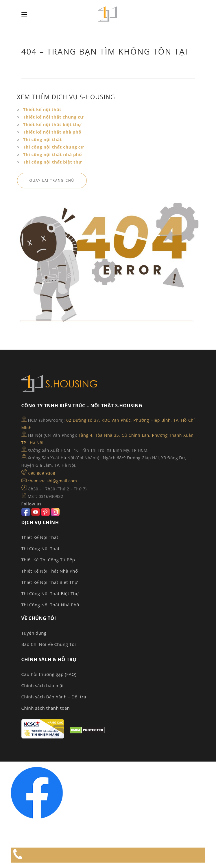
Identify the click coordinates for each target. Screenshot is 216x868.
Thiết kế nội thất (42, 109)
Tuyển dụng (34, 633)
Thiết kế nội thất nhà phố (52, 132)
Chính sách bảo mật (43, 685)
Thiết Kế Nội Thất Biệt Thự (50, 582)
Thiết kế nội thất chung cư (53, 117)
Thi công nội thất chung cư (54, 147)
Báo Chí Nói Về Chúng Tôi (49, 644)
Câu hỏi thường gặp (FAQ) (49, 674)
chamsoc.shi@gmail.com (52, 481)
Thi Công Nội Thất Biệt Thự (50, 593)
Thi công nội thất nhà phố (53, 154)
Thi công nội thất (43, 139)
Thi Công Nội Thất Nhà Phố (50, 605)
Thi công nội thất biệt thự (53, 162)
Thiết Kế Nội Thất (40, 537)
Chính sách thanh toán (46, 708)
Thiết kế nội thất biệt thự (52, 124)
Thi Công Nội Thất (41, 548)
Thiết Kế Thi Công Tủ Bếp (48, 560)
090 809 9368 (42, 473)
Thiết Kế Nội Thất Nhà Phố (50, 571)
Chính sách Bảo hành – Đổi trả (54, 697)
